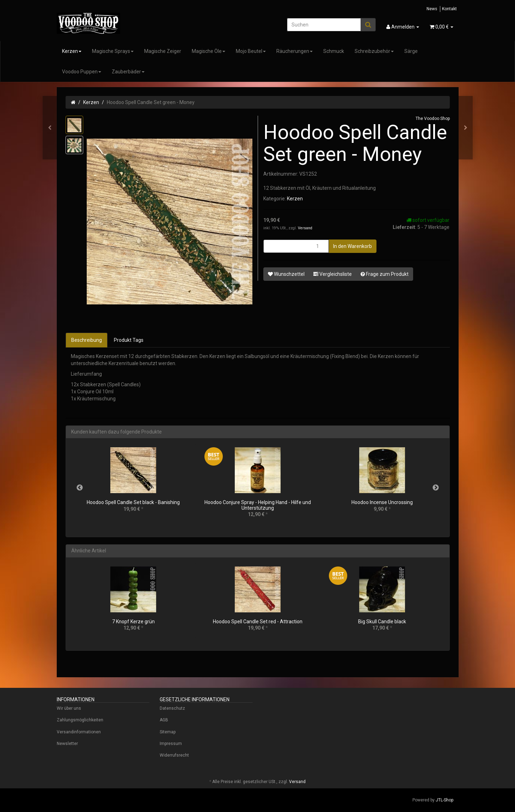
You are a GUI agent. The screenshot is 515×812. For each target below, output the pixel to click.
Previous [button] (80, 488)
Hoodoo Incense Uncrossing (382, 502)
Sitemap (168, 732)
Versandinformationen (79, 732)
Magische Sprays (113, 51)
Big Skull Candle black (382, 622)
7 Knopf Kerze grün (133, 622)
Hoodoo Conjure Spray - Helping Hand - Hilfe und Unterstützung (258, 505)
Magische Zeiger (163, 51)
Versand (305, 228)
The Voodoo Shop (433, 119)
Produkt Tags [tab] (129, 340)
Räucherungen (295, 51)
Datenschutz (172, 708)
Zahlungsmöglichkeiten (80, 720)
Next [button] (436, 488)
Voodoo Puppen (82, 72)
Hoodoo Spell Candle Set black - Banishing (133, 502)
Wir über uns (69, 708)
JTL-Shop (445, 800)
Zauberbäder (128, 72)
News (432, 9)
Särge (411, 51)
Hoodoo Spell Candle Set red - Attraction (258, 622)
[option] (133, 485)
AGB (164, 720)
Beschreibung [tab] (87, 340)
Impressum (171, 744)
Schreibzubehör (374, 51)
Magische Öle (209, 51)
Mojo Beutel (251, 51)
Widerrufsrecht (174, 755)
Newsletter (67, 744)
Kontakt (449, 9)
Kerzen (72, 51)
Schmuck (334, 51)
